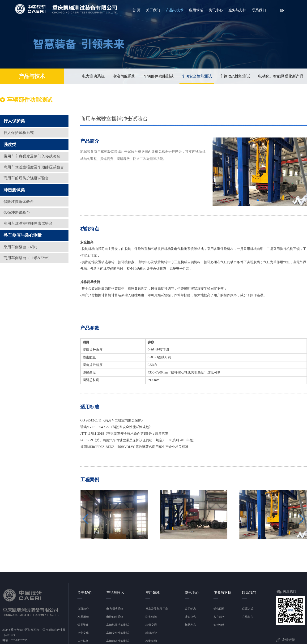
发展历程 (83, 617)
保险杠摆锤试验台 (19, 202)
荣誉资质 (83, 625)
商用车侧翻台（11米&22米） (28, 258)
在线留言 (248, 617)
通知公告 (190, 617)
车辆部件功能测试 (158, 76)
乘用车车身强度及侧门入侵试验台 (32, 156)
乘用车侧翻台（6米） (21, 247)
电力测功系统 (93, 76)
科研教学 (151, 633)
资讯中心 (216, 10)
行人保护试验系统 (19, 133)
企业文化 (83, 633)
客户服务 (219, 617)
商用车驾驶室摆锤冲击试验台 (28, 223)
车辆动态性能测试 (235, 76)
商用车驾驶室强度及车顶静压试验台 (34, 167)
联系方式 (248, 609)
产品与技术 (175, 10)
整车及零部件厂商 (157, 609)
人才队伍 (83, 641)
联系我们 (259, 10)
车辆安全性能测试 (197, 79)
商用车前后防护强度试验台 (26, 178)
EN (282, 11)
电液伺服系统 (124, 76)
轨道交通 (151, 625)
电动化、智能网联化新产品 (281, 76)
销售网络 (219, 609)
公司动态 (190, 609)
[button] (258, 200)
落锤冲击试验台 (17, 213)
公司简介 (83, 609)
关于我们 (153, 10)
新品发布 (190, 625)
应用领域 (196, 10)
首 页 (136, 10)
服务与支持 (237, 10)
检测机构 (151, 641)
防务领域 (151, 617)
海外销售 (219, 625)
